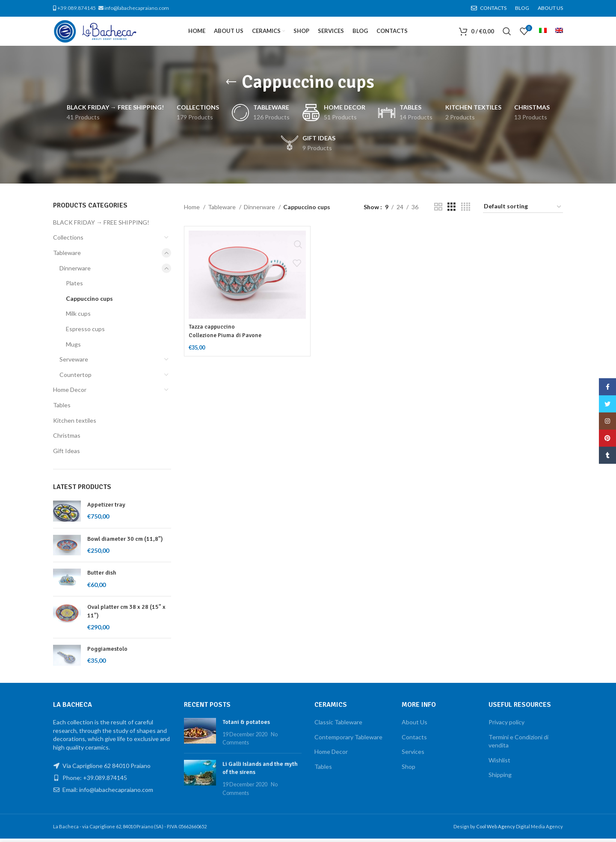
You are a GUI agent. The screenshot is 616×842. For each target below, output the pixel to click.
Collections (68, 241)
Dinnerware (75, 271)
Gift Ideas (67, 454)
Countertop (76, 378)
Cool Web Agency (496, 830)
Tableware (67, 256)
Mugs (73, 348)
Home (192, 210)
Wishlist (499, 763)
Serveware (74, 363)
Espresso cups (85, 332)
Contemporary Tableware (348, 740)
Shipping (500, 778)
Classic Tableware (338, 725)
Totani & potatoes (246, 725)
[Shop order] (523, 211)
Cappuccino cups (89, 302)
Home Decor (70, 393)
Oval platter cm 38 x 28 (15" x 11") (126, 615)
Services (413, 755)
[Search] (507, 33)
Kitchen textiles (75, 424)
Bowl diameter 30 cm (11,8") (125, 542)
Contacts (414, 740)
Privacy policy (506, 725)
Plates (74, 286)
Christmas (67, 439)
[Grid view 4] (466, 210)
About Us (415, 725)
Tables (62, 408)
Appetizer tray (106, 508)
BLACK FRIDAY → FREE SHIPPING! (101, 226)
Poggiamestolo (107, 652)
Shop (409, 770)
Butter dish (102, 576)
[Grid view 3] (452, 210)
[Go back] (231, 86)
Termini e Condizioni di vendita (518, 745)
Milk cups (78, 317)
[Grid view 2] (438, 210)
